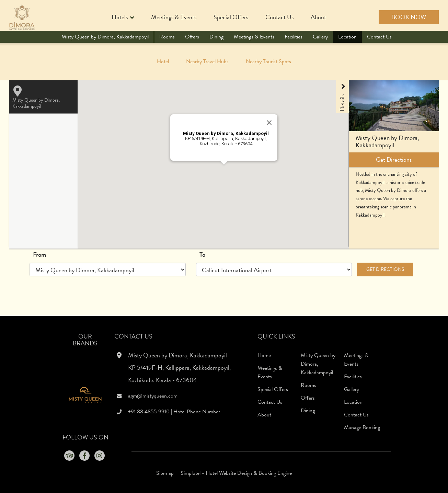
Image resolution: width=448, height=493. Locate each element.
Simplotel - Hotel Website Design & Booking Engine (236, 473)
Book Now (409, 17)
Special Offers (231, 17)
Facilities (294, 37)
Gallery (320, 37)
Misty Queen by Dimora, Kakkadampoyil (105, 37)
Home (264, 355)
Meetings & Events (174, 17)
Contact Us (279, 17)
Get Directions (385, 269)
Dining (216, 37)
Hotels (123, 18)
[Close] (269, 123)
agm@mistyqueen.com (153, 396)
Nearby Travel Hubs (207, 61)
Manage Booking (362, 427)
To (202, 255)
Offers (192, 37)
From (39, 255)
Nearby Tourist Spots (268, 61)
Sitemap (165, 473)
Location (347, 37)
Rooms (167, 37)
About (318, 17)
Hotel (163, 61)
